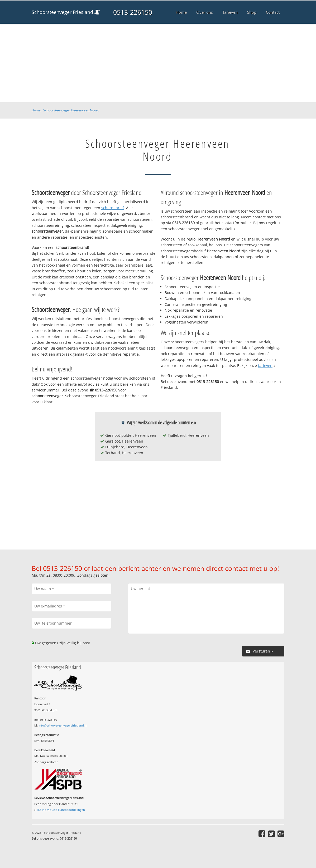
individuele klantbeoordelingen (61, 810)
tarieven (265, 366)
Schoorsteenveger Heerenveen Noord (71, 110)
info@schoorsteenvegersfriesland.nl (63, 725)
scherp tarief (113, 208)
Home (36, 110)
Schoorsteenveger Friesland (62, 12)
